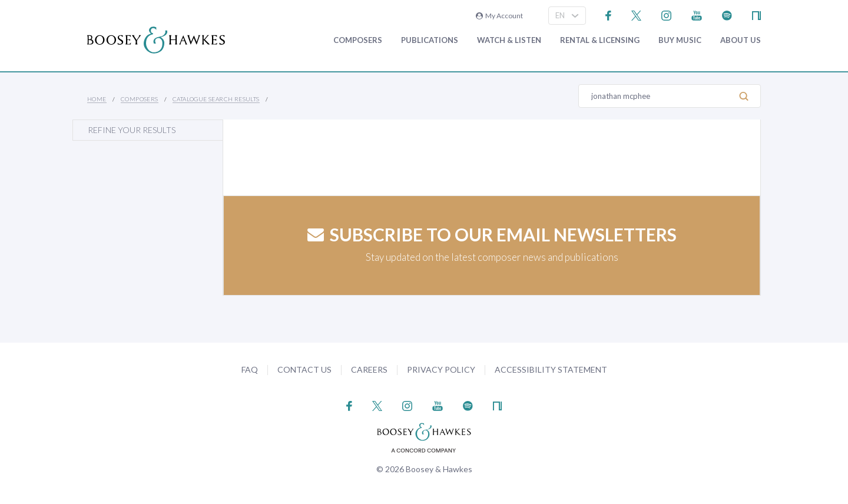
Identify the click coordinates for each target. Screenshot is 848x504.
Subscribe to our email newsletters (492, 234)
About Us (741, 40)
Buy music (680, 40)
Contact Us (304, 369)
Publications (430, 40)
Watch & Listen (509, 40)
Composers (358, 40)
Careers (369, 369)
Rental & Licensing (600, 40)
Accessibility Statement (551, 369)
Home (97, 99)
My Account (499, 16)
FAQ (250, 369)
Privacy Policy (441, 369)
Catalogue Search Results (216, 99)
